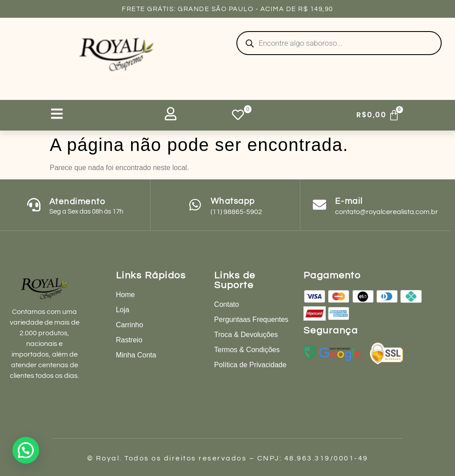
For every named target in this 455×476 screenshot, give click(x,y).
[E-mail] (319, 205)
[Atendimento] (34, 205)
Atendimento (78, 202)
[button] (26, 450)
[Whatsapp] (195, 205)
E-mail (349, 201)
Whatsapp (233, 201)
